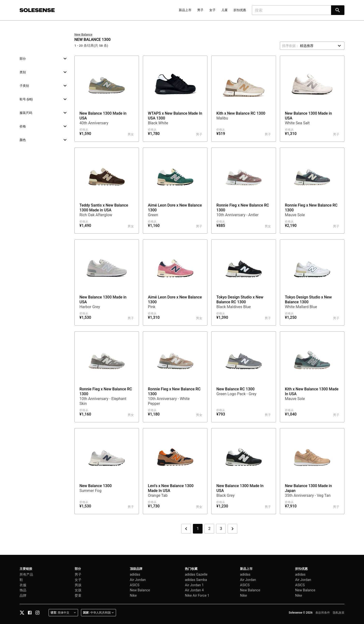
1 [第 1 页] (198, 529)
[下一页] (233, 529)
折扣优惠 (240, 10)
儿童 (225, 10)
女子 (212, 10)
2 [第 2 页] (209, 529)
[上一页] (186, 529)
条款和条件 (323, 613)
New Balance (83, 34)
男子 (200, 10)
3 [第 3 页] (221, 529)
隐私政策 (339, 613)
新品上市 (185, 10)
